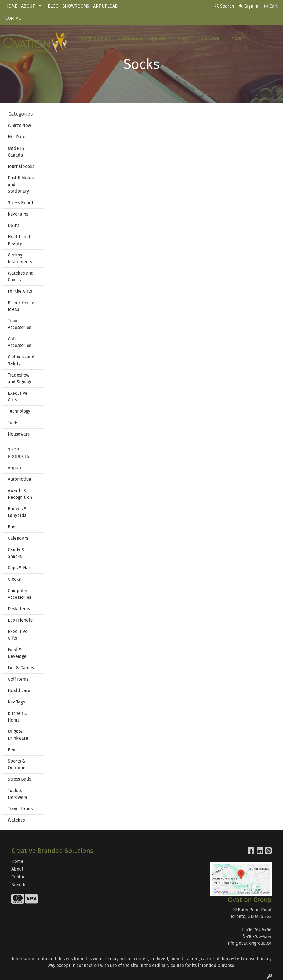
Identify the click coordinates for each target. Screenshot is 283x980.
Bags (185, 38)
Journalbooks (21, 166)
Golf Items (18, 679)
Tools (13, 423)
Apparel (160, 38)
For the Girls (20, 291)
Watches (16, 820)
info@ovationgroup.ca (249, 943)
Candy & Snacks (16, 553)
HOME (11, 6)
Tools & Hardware (18, 794)
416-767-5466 (259, 930)
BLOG (53, 6)
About (17, 869)
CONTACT (14, 18)
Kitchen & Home (18, 717)
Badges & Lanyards (17, 512)
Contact (19, 877)
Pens (13, 750)
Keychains (18, 214)
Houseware (19, 434)
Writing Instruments (20, 258)
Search (224, 6)
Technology (19, 411)
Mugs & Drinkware (18, 735)
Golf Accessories (19, 342)
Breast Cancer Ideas (22, 306)
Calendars (18, 538)
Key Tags (16, 702)
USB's (13, 225)
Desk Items (19, 609)
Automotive (19, 479)
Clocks (14, 579)
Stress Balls (19, 779)
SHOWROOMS (76, 6)
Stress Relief (20, 203)
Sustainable (130, 38)
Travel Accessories (19, 324)
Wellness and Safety (21, 360)
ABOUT (28, 6)
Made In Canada (16, 152)
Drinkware (211, 38)
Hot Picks (17, 137)
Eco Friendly (20, 620)
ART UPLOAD (105, 6)
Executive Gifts (18, 396)
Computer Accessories (19, 594)
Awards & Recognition (20, 494)
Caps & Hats (20, 568)
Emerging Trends (94, 38)
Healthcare (19, 691)
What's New (19, 125)
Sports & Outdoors (17, 764)
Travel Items (20, 809)
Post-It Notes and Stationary (21, 184)
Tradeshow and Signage (20, 378)
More (239, 38)
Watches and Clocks (21, 276)
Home (17, 861)
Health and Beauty (19, 240)
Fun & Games (21, 668)
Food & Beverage (17, 653)
